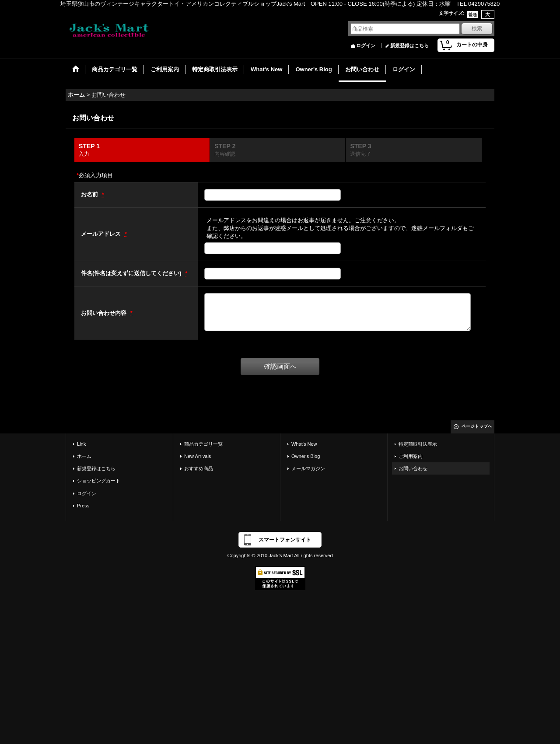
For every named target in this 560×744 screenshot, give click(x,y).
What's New (304, 444)
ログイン (366, 45)
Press (83, 506)
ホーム (84, 456)
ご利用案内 (411, 456)
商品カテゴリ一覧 (203, 444)
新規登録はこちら (409, 45)
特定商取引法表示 (418, 444)
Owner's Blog (306, 456)
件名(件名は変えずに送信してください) (132, 273)
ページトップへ (477, 426)
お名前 (90, 194)
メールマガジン (308, 468)
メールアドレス (102, 234)
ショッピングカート (99, 481)
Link (81, 444)
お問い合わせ (413, 468)
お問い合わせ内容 (105, 313)
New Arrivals (198, 456)
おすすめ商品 (199, 468)
